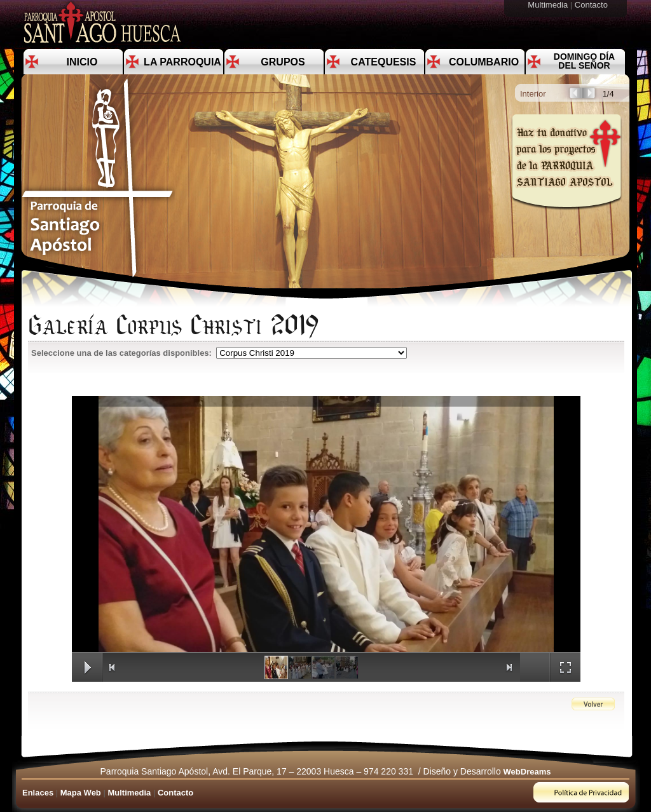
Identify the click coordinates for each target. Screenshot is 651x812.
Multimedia (549, 5)
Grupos (283, 62)
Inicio (82, 62)
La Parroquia (182, 62)
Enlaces (38, 793)
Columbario (484, 62)
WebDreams (527, 772)
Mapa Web (81, 793)
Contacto (593, 5)
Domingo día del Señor (584, 61)
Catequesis (384, 62)
